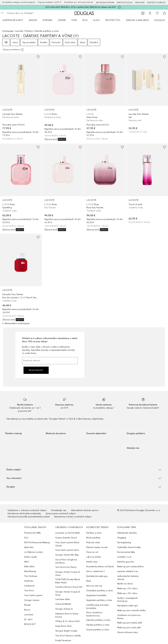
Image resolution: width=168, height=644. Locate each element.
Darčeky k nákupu (156, 3)
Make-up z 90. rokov (127, 588)
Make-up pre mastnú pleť (130, 623)
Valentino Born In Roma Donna (67, 615)
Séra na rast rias (94, 586)
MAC (27, 562)
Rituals (27, 605)
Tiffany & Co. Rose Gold (67, 621)
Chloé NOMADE (63, 604)
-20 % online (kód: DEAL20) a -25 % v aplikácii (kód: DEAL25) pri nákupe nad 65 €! (80, 7)
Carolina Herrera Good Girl (69, 587)
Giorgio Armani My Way (67, 555)
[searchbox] (29, 13)
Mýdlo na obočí (125, 584)
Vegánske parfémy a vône (99, 600)
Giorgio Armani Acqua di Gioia (68, 574)
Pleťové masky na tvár (97, 547)
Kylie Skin (29, 547)
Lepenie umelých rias (128, 571)
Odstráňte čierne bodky (129, 547)
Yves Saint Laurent (33, 595)
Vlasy (97, 20)
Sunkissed (29, 586)
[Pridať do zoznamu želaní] (38, 57)
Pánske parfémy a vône (98, 625)
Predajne (140, 3)
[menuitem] (15, 20)
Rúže (89, 581)
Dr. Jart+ (28, 619)
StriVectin (29, 581)
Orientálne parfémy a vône (99, 591)
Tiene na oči (92, 552)
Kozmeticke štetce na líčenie (100, 567)
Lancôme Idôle (63, 599)
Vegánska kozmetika (96, 595)
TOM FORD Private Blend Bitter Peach (68, 581)
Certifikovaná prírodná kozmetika (97, 607)
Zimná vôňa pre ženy (128, 632)
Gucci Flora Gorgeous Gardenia (66, 561)
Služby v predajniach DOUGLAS (127, 600)
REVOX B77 (30, 624)
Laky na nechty (94, 557)
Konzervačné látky (126, 552)
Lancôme (29, 615)
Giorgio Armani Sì (64, 609)
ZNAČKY (33, 20)
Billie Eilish (29, 567)
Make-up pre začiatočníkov (131, 567)
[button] (84, 470)
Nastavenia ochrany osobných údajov (73, 517)
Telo (85, 20)
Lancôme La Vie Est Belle (68, 533)
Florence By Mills (32, 533)
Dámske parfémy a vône (98, 620)
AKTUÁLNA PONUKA (105, 3)
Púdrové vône (93, 543)
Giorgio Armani (32, 600)
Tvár (74, 20)
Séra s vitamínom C (96, 571)
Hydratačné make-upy (97, 576)
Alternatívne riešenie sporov (85, 510)
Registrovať (36, 370)
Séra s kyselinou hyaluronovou (94, 614)
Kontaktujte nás (59, 510)
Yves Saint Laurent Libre (67, 550)
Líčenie (62, 20)
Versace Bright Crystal (66, 631)
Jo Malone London (34, 552)
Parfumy (48, 20)
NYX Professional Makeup (37, 543)
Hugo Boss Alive (63, 626)
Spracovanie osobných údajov (61, 514)
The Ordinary (31, 576)
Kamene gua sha (125, 562)
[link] (21, 97)
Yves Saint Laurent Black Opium (67, 544)
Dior (26, 538)
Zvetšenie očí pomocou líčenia (129, 617)
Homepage (8, 31)
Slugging (122, 538)
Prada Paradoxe (63, 640)
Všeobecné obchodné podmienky (24, 514)
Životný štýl (113, 20)
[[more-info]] (13, 50)
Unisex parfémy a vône (98, 630)
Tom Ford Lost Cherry (66, 567)
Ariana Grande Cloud (66, 538)
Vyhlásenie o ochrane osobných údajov (27, 510)
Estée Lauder (31, 557)
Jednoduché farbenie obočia (128, 578)
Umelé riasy (92, 562)
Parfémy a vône (94, 533)
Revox (27, 610)
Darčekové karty (13, 20)
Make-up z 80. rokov (127, 593)
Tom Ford (29, 591)
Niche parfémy (93, 538)
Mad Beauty (30, 571)
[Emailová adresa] (50, 361)
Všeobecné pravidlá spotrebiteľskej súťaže (29, 517)
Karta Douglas (125, 3)
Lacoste (19, 31)
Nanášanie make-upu (128, 606)
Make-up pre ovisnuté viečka (131, 610)
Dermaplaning (124, 543)
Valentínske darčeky (127, 533)
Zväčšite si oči (124, 557)
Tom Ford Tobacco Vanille (68, 636)
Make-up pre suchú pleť (129, 628)
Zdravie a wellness (137, 20)
